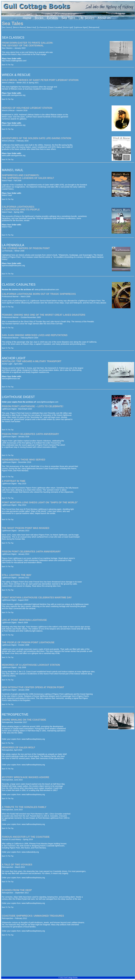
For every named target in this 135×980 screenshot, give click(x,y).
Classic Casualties (55, 27)
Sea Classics (7, 27)
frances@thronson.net (11, 379)
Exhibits (52, 18)
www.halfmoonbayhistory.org (33, 739)
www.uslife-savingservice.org (14, 95)
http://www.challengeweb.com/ (14, 61)
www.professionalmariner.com (47, 290)
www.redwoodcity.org (30, 852)
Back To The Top (8, 65)
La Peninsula (42, 27)
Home (27, 18)
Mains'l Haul (31, 27)
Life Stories (86, 18)
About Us (104, 18)
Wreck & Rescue (19, 27)
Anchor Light (68, 27)
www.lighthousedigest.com (48, 402)
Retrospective (94, 27)
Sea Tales (68, 18)
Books (39, 18)
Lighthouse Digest (81, 27)
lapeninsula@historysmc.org (13, 265)
